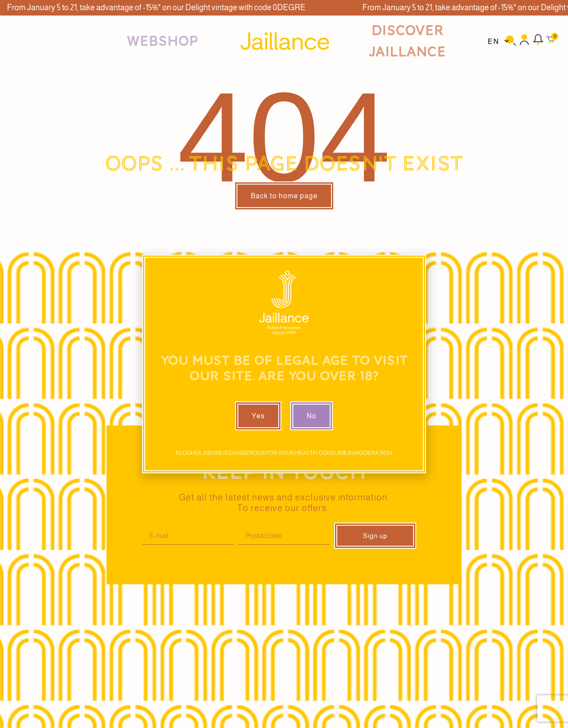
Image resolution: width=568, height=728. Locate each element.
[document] (284, 364)
